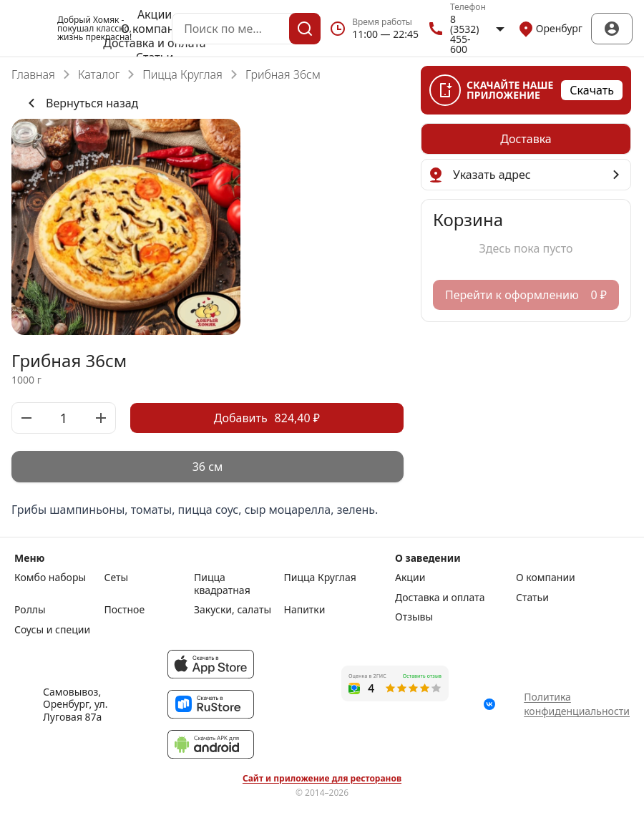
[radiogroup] (208, 467)
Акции (155, 14)
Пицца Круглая (182, 74)
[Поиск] (305, 29)
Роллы (30, 610)
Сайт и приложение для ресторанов (322, 779)
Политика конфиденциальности (577, 704)
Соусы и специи (52, 630)
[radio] (208, 467)
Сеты (117, 578)
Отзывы (414, 617)
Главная (33, 74)
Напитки (305, 610)
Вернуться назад (80, 103)
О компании (155, 29)
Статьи (532, 598)
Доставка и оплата (154, 43)
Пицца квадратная (222, 584)
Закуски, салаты (233, 610)
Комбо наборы (50, 578)
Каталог (99, 74)
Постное (125, 610)
